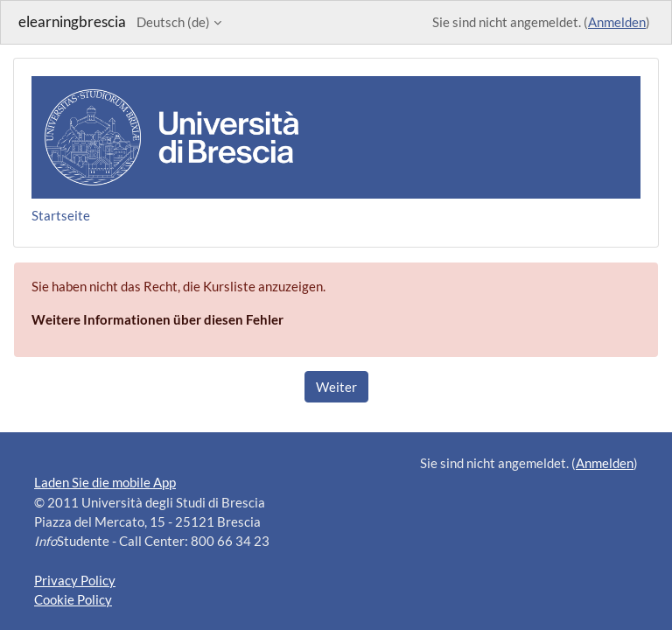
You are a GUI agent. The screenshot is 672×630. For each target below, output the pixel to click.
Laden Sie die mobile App (105, 482)
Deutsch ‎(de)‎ (173, 22)
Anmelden (617, 22)
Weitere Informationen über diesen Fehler (157, 319)
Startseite (61, 215)
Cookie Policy (73, 599)
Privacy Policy (75, 580)
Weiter (336, 387)
